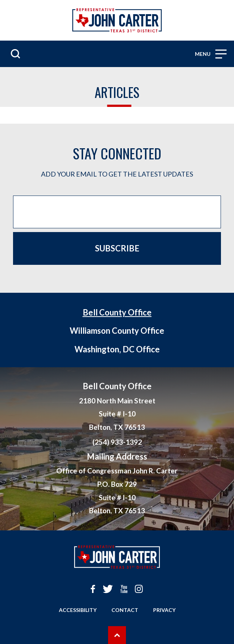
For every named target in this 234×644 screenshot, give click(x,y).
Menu (211, 54)
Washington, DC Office (117, 349)
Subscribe (117, 248)
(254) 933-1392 (117, 442)
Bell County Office (117, 312)
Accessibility (78, 610)
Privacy (164, 610)
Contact (125, 610)
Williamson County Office (117, 331)
